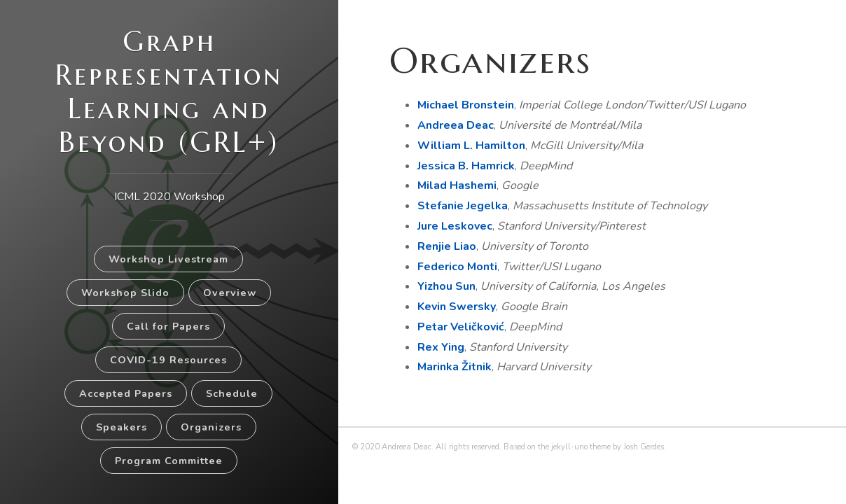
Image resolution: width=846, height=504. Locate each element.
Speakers (122, 427)
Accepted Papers (126, 393)
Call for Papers (168, 326)
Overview (230, 293)
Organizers (211, 427)
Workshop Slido (125, 293)
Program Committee (169, 461)
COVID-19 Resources (168, 360)
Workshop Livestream (168, 259)
